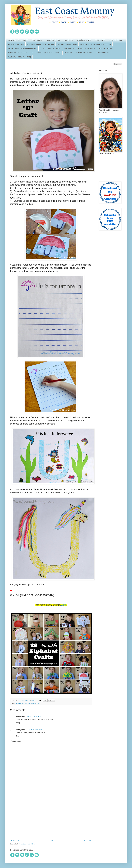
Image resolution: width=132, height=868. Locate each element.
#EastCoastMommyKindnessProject (22, 48)
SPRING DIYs (38, 40)
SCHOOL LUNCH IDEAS (50, 48)
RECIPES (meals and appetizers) (41, 44)
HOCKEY (68, 53)
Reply (18, 723)
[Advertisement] (51, 819)
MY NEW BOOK (115, 40)
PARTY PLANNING (16, 44)
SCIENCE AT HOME (84, 53)
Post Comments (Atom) (27, 844)
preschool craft (36, 703)
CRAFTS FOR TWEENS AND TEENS (46, 53)
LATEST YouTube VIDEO (18, 40)
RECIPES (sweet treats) (67, 44)
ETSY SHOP (100, 40)
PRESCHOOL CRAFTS (18, 53)
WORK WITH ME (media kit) (19, 57)
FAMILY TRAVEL (106, 48)
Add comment (16, 741)
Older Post (87, 840)
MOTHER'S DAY (54, 40)
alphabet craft (20, 703)
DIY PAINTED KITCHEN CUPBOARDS (80, 48)
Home (51, 840)
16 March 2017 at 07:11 (34, 730)
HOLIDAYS (68, 40)
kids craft (28, 703)
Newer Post (15, 840)
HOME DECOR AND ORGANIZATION (96, 44)
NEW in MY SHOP (84, 40)
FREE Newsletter (103, 53)
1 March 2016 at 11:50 (33, 716)
